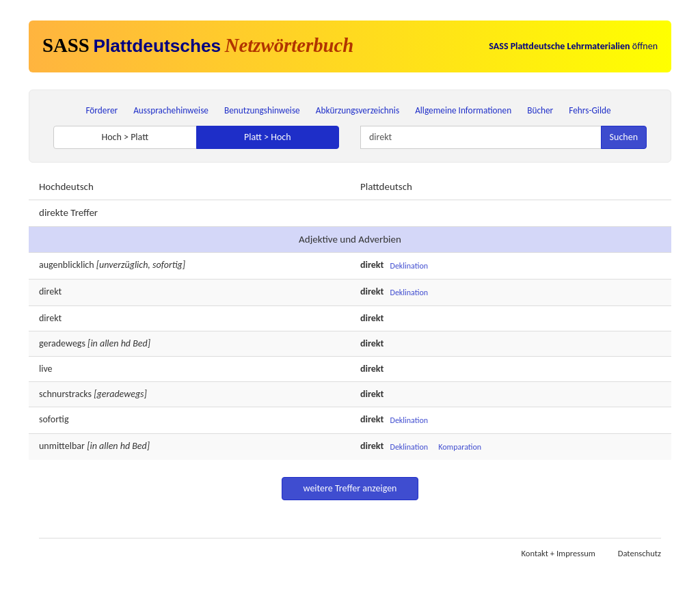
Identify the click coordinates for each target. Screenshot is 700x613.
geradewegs (62, 343)
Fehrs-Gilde (590, 110)
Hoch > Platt (125, 137)
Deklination (409, 266)
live (46, 369)
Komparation (460, 447)
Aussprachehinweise (171, 110)
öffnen (573, 46)
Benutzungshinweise (262, 110)
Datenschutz (640, 553)
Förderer (102, 110)
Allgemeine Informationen (463, 110)
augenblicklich (67, 265)
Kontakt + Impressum (558, 553)
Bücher (540, 110)
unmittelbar (62, 446)
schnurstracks (65, 394)
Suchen (624, 137)
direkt (50, 291)
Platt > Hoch (268, 137)
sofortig (54, 419)
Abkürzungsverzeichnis (358, 110)
